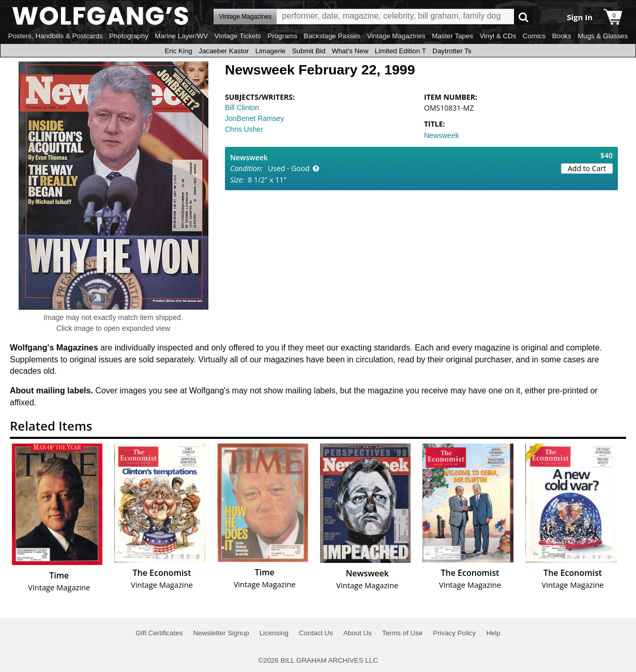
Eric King (178, 51)
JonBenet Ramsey (254, 118)
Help (493, 633)
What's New (350, 51)
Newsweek (442, 135)
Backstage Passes (332, 36)
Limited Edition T (400, 51)
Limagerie (271, 51)
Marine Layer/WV (181, 36)
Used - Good (289, 168)
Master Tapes (452, 36)
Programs (282, 36)
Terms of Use (403, 633)
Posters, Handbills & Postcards (56, 36)
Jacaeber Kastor (224, 51)
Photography (129, 36)
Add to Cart (587, 168)
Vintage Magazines (396, 36)
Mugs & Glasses (603, 36)
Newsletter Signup (221, 633)
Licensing (274, 633)
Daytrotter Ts (452, 51)
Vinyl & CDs (498, 36)
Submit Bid (309, 51)
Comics (534, 36)
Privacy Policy (454, 633)
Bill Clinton (242, 108)
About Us (358, 633)
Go (524, 17)
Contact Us (316, 633)
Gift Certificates (159, 633)
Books (562, 36)
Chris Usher (244, 129)
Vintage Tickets (238, 36)
